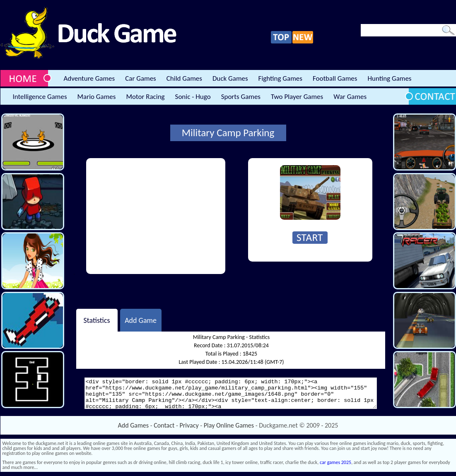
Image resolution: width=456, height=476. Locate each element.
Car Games (141, 78)
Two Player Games (297, 97)
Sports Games (241, 97)
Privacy (189, 425)
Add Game (141, 320)
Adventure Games (89, 78)
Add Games (133, 425)
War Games (350, 97)
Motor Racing (145, 97)
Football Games (335, 78)
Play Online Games (229, 425)
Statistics (97, 320)
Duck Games (230, 78)
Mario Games (97, 97)
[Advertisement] (156, 216)
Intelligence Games (40, 97)
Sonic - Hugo (193, 97)
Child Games (184, 78)
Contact (164, 425)
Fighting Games (280, 78)
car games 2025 (335, 462)
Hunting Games (389, 78)
